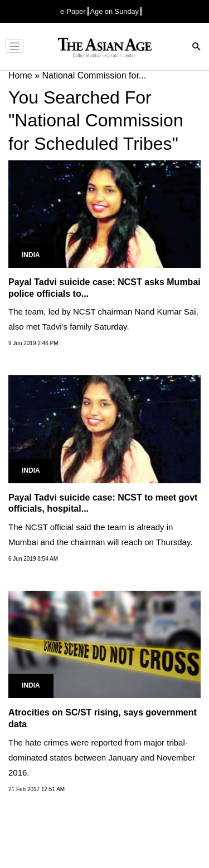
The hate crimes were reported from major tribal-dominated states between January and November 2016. (102, 757)
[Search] (197, 48)
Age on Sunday (115, 11)
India (31, 255)
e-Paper (73, 11)
